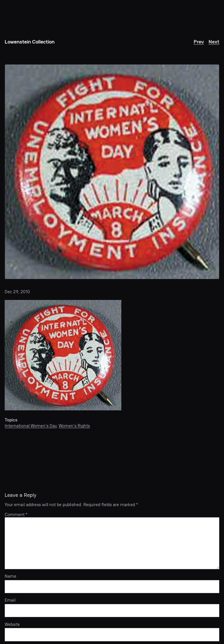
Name (10, 576)
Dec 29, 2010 (17, 292)
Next (214, 42)
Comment (16, 514)
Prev (199, 42)
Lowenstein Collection (30, 42)
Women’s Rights (74, 426)
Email (10, 600)
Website (12, 624)
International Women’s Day (31, 426)
